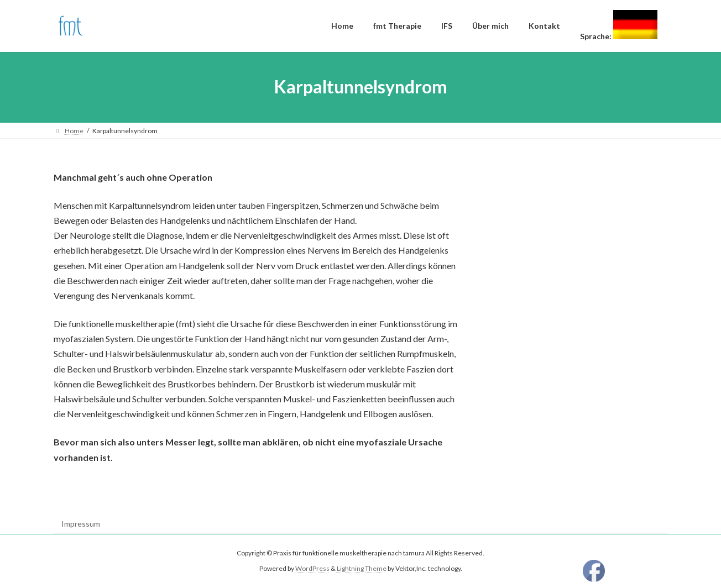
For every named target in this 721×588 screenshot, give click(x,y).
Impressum (81, 524)
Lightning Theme (362, 569)
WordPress (312, 569)
